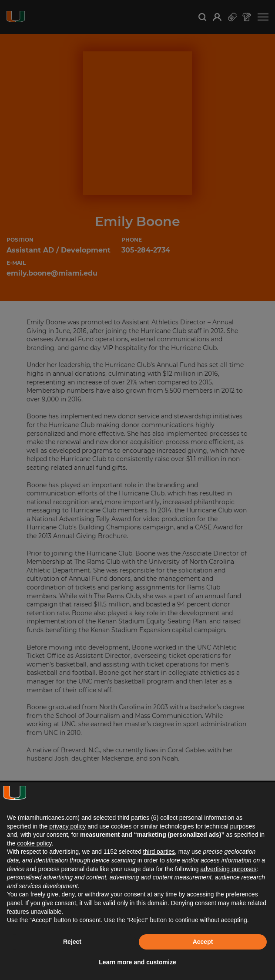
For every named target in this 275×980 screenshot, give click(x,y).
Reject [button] (72, 942)
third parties (159, 852)
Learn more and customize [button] (137, 962)
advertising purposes (228, 869)
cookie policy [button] (34, 843)
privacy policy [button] (67, 826)
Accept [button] (203, 942)
